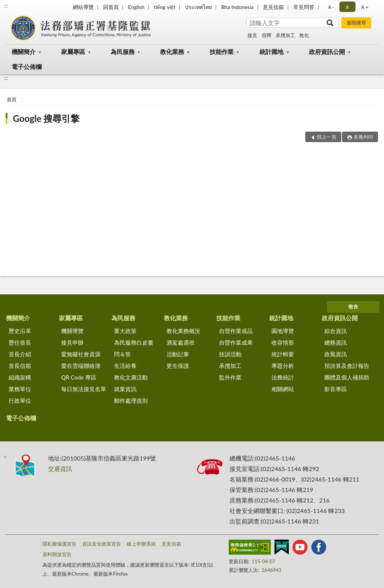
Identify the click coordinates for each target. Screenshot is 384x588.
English (136, 7)
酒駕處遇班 (181, 342)
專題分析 (283, 366)
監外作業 (230, 377)
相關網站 (283, 389)
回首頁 (111, 7)
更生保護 (178, 366)
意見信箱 (273, 7)
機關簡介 (24, 52)
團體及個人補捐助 (347, 377)
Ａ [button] (347, 7)
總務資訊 (336, 342)
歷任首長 (20, 342)
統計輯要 (283, 354)
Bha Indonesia (238, 7)
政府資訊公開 (327, 52)
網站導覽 (83, 7)
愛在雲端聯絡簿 (81, 366)
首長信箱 (20, 366)
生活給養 (125, 366)
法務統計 (283, 377)
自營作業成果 (236, 342)
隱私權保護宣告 (59, 544)
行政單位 (20, 400)
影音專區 (336, 389)
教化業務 (172, 52)
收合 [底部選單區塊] (353, 306)
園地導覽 (283, 331)
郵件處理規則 (131, 400)
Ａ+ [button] (364, 7)
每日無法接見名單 (84, 389)
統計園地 (271, 52)
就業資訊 (125, 389)
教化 (304, 35)
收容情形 (283, 342)
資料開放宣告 (57, 554)
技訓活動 (230, 354)
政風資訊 (336, 354)
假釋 (267, 35)
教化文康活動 (131, 377)
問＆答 (122, 354)
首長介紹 (20, 354)
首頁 (12, 99)
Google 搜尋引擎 (46, 118)
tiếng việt (165, 7)
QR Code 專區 (79, 377)
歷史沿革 (20, 331)
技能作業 (222, 52)
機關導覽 (72, 331)
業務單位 (20, 389)
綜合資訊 (336, 331)
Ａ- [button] (331, 7)
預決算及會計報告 (347, 366)
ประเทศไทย (198, 7)
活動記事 (178, 354)
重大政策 (125, 331)
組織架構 (20, 377)
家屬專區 (73, 52)
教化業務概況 (183, 331)
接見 (252, 35)
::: (6, 6)
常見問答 (304, 7)
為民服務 (123, 52)
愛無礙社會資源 (81, 354)
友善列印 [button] (363, 137)
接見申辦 (72, 342)
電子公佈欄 (27, 67)
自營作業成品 (236, 331)
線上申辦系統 (141, 544)
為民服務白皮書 (134, 342)
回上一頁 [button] (327, 137)
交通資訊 (60, 469)
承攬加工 (285, 35)
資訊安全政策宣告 (102, 544)
